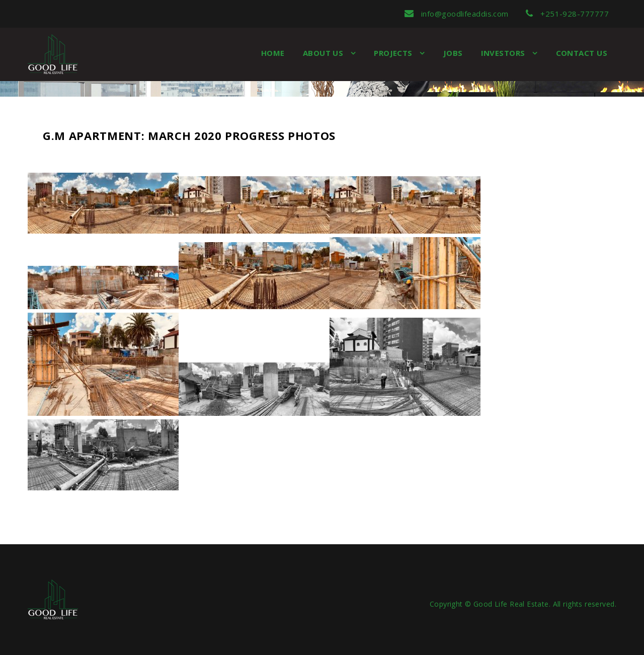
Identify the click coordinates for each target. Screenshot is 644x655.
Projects (394, 53)
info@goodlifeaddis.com (457, 14)
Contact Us (582, 53)
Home (273, 53)
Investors (504, 53)
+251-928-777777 (567, 14)
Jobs (453, 53)
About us (324, 53)
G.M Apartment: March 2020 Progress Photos (189, 135)
